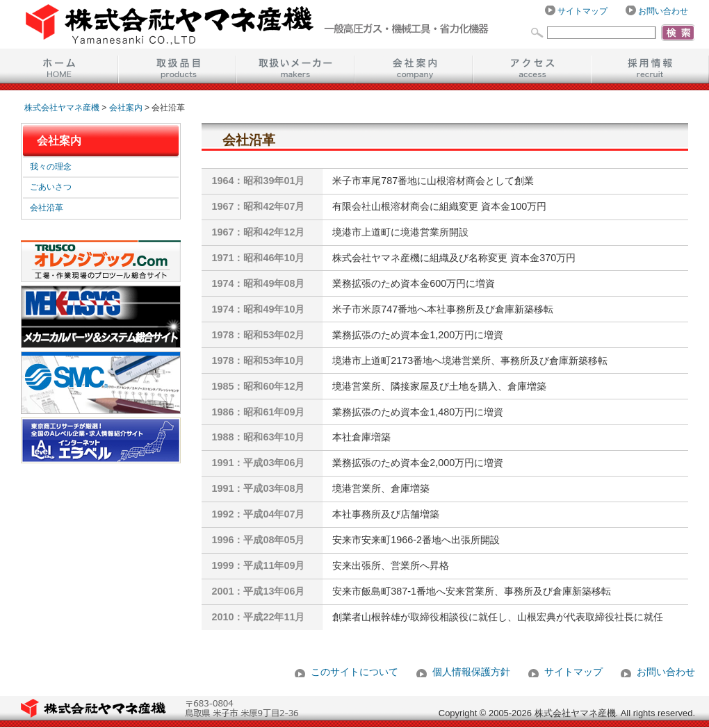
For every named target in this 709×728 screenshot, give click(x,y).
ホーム (59, 66)
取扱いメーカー (295, 66)
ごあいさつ (51, 187)
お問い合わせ (663, 11)
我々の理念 (51, 167)
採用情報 (650, 66)
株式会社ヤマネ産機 (62, 108)
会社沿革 (47, 208)
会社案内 (414, 66)
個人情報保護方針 (471, 672)
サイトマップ (582, 11)
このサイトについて (354, 672)
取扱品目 (177, 66)
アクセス (532, 66)
